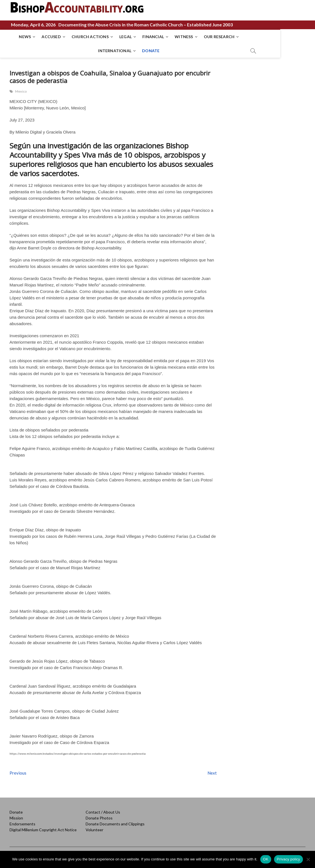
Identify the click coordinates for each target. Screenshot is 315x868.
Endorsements (22, 824)
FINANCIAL (149, 37)
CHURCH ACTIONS (86, 37)
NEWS (20, 37)
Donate (16, 812)
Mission (16, 818)
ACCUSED (47, 37)
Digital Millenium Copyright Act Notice (43, 830)
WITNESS (179, 37)
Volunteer (94, 830)
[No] (308, 859)
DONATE (146, 51)
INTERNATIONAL (257, 37)
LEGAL (121, 37)
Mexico (21, 91)
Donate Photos (99, 818)
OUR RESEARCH (215, 37)
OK (266, 859)
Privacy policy (288, 859)
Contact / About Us (103, 812)
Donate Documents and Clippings (115, 824)
